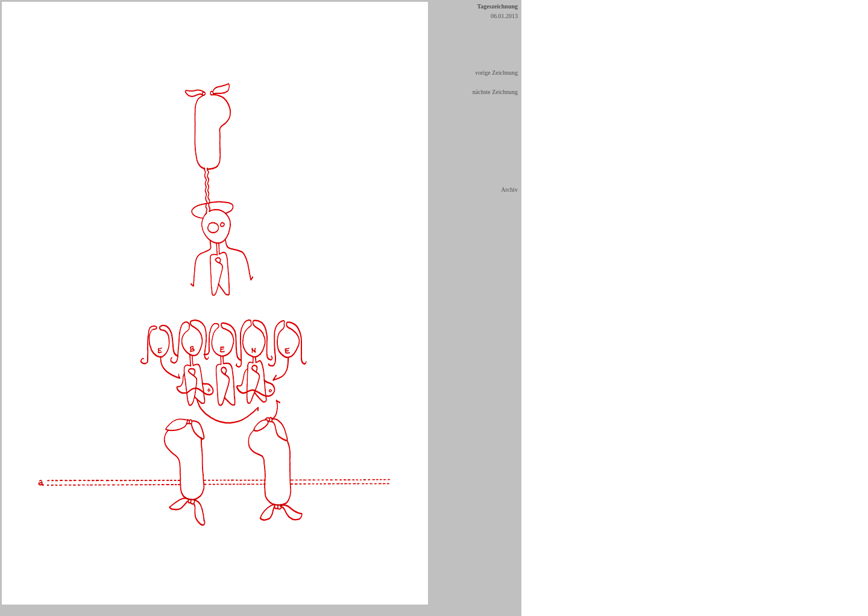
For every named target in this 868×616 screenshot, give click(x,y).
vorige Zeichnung (496, 73)
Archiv (509, 190)
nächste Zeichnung (495, 92)
